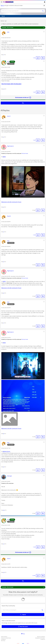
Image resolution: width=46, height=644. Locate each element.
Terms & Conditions (41, 637)
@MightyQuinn (6, 451)
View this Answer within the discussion (11, 84)
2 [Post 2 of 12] (4, 137)
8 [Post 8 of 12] (4, 434)
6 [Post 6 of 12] (4, 293)
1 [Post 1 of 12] (3, 55)
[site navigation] (1, 2)
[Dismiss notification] (44, 6)
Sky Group (3, 641)
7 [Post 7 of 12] (4, 323)
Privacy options (4, 637)
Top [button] (24, 634)
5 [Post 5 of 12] (4, 262)
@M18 (4, 157)
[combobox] (21, 11)
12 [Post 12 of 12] (4, 572)
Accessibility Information (40, 638)
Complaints (3, 639)
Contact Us (43, 639)
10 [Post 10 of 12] (4, 510)
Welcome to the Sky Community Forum (11, 202)
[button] (44, 32)
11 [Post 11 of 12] (4, 89)
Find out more (25, 153)
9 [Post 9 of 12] (4, 467)
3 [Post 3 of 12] (4, 207)
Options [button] (3, 21)
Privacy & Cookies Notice (6, 638)
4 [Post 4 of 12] (4, 232)
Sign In (44, 2)
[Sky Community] (8, 2)
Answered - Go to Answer (23, 27)
